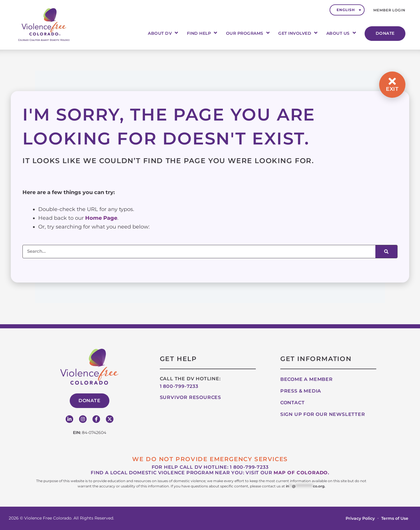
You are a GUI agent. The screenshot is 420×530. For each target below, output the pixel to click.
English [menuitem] (346, 10)
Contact (293, 403)
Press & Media (301, 391)
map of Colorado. (301, 473)
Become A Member (307, 379)
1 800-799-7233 (179, 386)
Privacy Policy (360, 518)
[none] (347, 10)
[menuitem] (347, 10)
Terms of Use (395, 518)
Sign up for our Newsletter (323, 414)
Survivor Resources (190, 397)
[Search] (386, 252)
